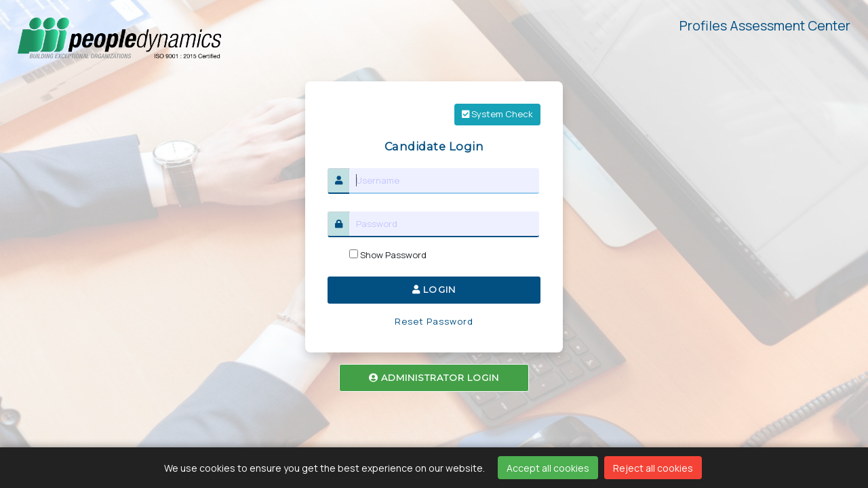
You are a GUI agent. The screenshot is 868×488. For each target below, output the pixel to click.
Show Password (388, 255)
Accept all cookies (548, 468)
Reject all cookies (653, 468)
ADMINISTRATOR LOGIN (434, 378)
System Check (497, 114)
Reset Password (434, 321)
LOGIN (434, 289)
